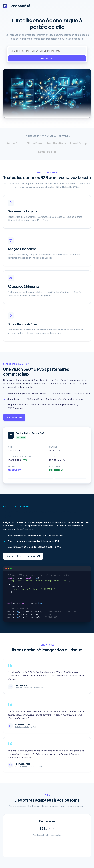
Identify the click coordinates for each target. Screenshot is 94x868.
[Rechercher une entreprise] (47, 51)
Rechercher (47, 58)
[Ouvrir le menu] (88, 6)
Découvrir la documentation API (23, 556)
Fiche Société (17, 6)
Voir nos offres (14, 417)
